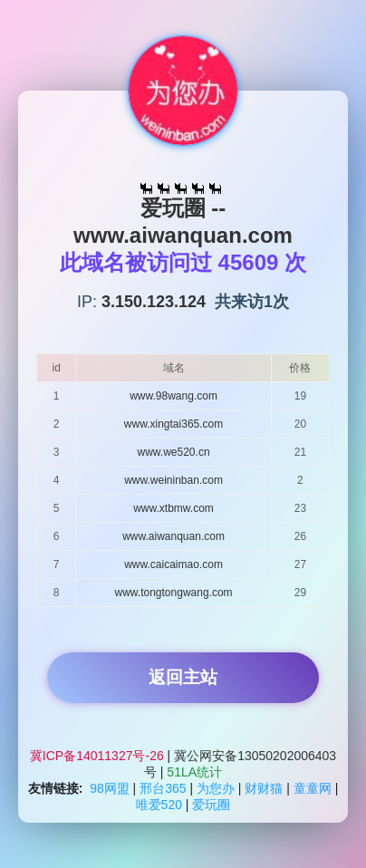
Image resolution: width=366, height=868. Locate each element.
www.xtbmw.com (173, 508)
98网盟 (110, 788)
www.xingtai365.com (173, 424)
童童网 (313, 788)
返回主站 (183, 677)
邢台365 (163, 788)
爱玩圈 (211, 805)
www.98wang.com (173, 396)
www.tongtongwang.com (174, 593)
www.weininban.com (173, 480)
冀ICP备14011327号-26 (99, 756)
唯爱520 (159, 805)
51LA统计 (194, 772)
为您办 (216, 788)
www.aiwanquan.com (173, 536)
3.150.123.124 (154, 302)
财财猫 (264, 788)
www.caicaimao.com (173, 564)
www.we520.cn (174, 452)
